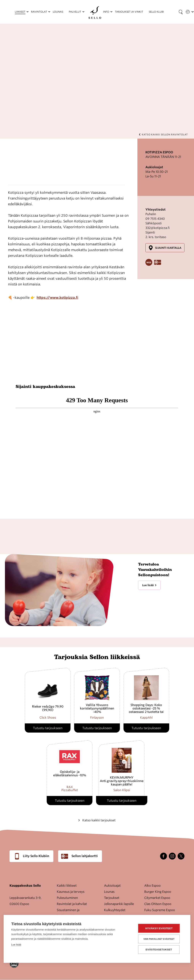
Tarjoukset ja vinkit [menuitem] (129, 12)
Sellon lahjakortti (85, 856)
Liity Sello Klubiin (36, 856)
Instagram (172, 856)
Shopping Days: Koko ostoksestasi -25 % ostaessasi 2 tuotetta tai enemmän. (146, 710)
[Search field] (181, 12)
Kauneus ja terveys (71, 892)
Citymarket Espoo (157, 898)
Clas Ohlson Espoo (158, 904)
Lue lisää (148, 585)
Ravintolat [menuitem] (39, 12)
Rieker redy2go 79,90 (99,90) (48, 708)
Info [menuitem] (106, 12)
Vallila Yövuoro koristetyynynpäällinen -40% (97, 708)
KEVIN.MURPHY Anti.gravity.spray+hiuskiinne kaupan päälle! (122, 781)
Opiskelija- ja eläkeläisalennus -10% (70, 774)
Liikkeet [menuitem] (20, 12)
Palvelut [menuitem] (75, 12)
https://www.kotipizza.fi (57, 298)
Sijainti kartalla (168, 248)
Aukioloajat (112, 886)
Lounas (109, 892)
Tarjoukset (112, 898)
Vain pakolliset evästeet (160, 939)
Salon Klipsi (122, 790)
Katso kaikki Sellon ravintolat (165, 135)
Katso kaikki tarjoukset (99, 820)
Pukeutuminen (67, 898)
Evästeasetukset (160, 950)
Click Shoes (48, 718)
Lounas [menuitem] (58, 12)
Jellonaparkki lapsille (119, 904)
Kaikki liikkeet (67, 886)
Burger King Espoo (158, 892)
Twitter (181, 856)
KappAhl (146, 718)
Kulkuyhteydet (115, 910)
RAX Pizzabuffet (70, 789)
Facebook (164, 856)
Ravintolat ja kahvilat (72, 904)
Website (149, 262)
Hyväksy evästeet (160, 929)
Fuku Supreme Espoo (160, 910)
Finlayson (97, 718)
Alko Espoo (152, 886)
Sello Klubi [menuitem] (156, 12)
